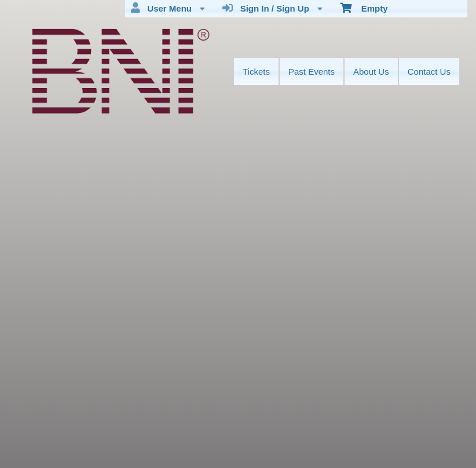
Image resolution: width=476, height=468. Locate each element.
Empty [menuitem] (364, 8)
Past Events (312, 72)
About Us (371, 72)
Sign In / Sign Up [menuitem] (272, 8)
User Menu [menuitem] (168, 8)
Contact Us (429, 72)
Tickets (256, 72)
